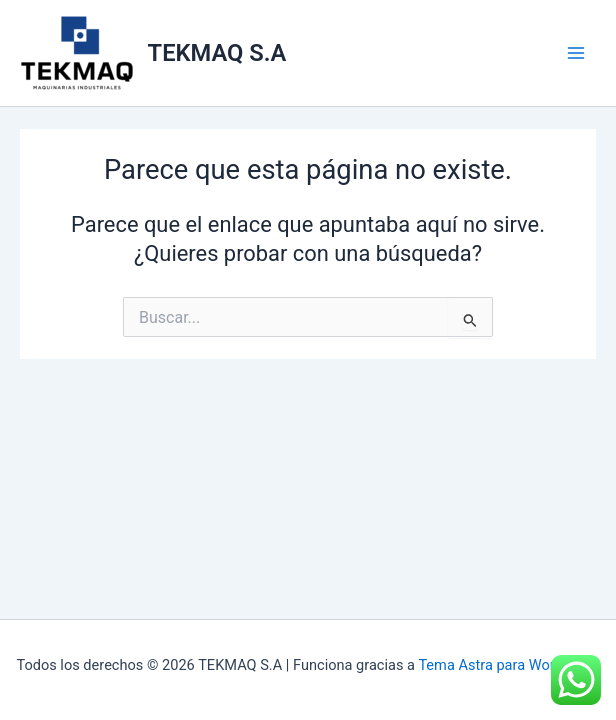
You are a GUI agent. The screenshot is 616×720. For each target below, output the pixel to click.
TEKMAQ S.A (217, 53)
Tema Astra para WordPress (508, 665)
